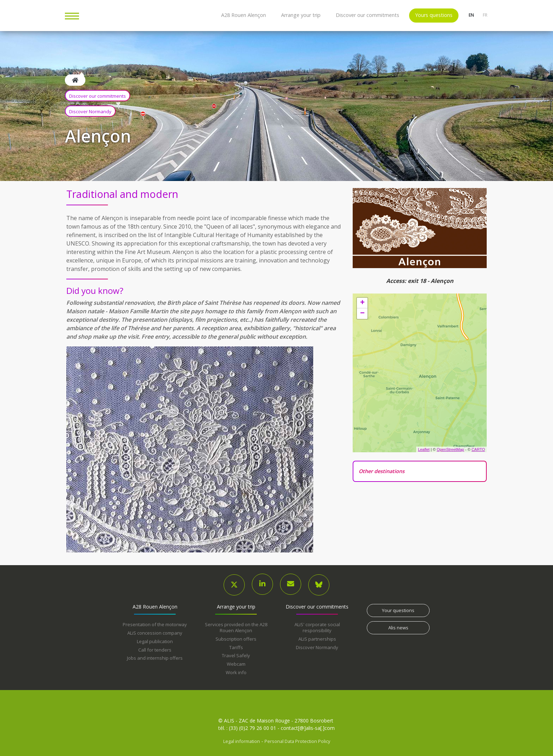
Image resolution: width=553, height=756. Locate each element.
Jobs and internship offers (155, 658)
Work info (236, 672)
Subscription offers (236, 639)
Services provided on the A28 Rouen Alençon (236, 627)
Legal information (242, 741)
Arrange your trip (301, 15)
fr (485, 15)
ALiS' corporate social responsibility (317, 627)
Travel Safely (236, 655)
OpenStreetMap (450, 449)
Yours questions (434, 15)
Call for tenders (155, 650)
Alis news (398, 628)
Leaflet (424, 449)
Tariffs (236, 647)
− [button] (362, 314)
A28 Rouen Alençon (244, 15)
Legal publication (155, 641)
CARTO (478, 449)
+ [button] (362, 303)
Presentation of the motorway (155, 624)
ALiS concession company (155, 633)
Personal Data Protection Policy (297, 741)
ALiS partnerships (317, 639)
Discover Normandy (90, 111)
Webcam (236, 664)
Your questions (398, 610)
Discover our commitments (367, 15)
